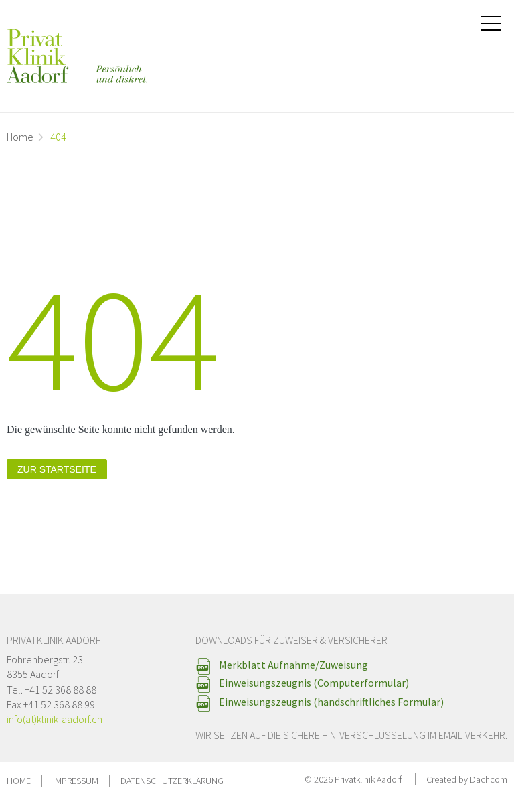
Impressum (76, 781)
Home (20, 137)
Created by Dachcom (467, 779)
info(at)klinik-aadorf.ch (55, 719)
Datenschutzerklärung (172, 781)
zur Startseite (57, 469)
